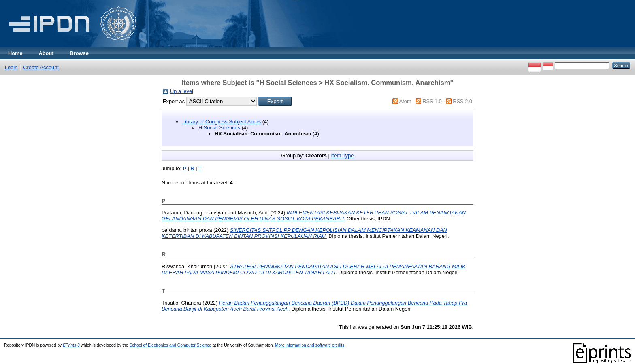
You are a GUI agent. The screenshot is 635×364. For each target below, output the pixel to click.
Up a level (182, 91)
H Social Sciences (219, 128)
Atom (405, 101)
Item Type (342, 156)
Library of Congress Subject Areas (222, 122)
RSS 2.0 (462, 101)
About (46, 53)
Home (15, 53)
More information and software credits (310, 345)
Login (11, 67)
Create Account (41, 67)
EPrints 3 (71, 345)
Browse (79, 53)
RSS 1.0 (432, 101)
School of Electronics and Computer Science (170, 345)
